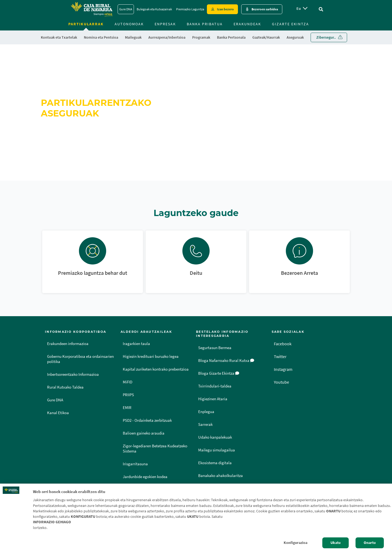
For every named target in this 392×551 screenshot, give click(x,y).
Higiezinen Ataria (213, 399)
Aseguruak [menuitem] (295, 37)
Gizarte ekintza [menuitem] (290, 24)
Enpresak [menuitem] (165, 24)
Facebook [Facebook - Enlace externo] (283, 344)
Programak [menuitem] (201, 37)
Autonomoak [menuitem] (129, 24)
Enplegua (206, 412)
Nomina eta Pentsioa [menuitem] (101, 37)
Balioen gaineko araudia (144, 433)
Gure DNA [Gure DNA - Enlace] (126, 9)
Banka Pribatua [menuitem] (205, 24)
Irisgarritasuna (135, 464)
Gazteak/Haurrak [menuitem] (266, 37)
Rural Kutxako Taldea (65, 387)
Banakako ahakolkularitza (220, 476)
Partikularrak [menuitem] (86, 24)
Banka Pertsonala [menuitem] (231, 37)
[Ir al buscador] (321, 9)
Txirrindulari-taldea (215, 386)
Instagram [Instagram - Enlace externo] (283, 369)
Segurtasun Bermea (215, 348)
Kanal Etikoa (58, 413)
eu (299, 8)
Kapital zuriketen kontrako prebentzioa (156, 369)
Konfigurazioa (295, 543)
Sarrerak (205, 424)
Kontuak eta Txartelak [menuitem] (59, 37)
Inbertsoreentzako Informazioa (73, 374)
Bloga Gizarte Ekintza (219, 373)
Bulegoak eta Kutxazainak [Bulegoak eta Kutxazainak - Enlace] (154, 9)
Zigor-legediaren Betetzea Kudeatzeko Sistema (155, 449)
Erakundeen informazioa (68, 344)
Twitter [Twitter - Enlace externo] (280, 356)
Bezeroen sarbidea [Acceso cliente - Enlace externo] (265, 9)
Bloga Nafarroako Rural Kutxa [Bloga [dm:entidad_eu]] (226, 361)
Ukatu (336, 543)
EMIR (127, 408)
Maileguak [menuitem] (133, 37)
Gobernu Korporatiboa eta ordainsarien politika (80, 359)
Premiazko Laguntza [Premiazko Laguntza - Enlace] (190, 9)
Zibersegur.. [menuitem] (326, 37)
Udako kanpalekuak (215, 437)
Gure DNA (55, 400)
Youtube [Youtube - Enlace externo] (281, 382)
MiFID (128, 382)
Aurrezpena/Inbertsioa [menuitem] (167, 37)
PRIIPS (128, 395)
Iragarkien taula (136, 344)
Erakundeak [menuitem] (247, 24)
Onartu (370, 543)
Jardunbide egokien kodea (145, 477)
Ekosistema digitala (215, 463)
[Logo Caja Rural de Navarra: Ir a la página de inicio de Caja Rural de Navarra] (91, 9)
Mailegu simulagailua (217, 450)
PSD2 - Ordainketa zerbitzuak (147, 420)
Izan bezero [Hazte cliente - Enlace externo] (225, 9)
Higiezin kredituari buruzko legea (151, 356)
